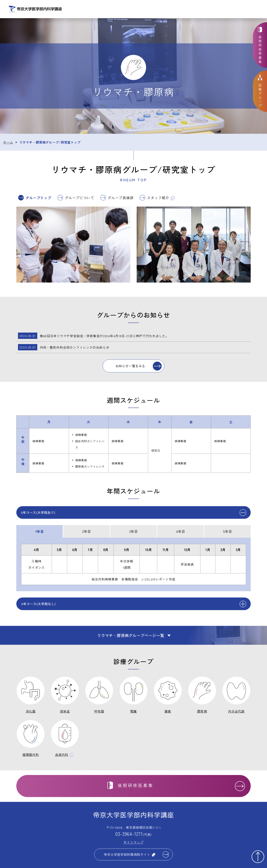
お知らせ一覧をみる (130, 367)
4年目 (181, 532)
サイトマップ (133, 843)
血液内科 (64, 755)
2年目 (86, 532)
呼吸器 (99, 712)
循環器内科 (31, 755)
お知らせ (124, 9)
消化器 (31, 712)
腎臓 (133, 712)
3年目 (133, 532)
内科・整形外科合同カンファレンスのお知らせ (64, 348)
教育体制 (201, 9)
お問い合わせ (227, 9)
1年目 (40, 532)
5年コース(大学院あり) (38, 513)
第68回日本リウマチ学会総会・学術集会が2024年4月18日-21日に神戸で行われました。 (93, 336)
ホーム (8, 143)
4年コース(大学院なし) (38, 604)
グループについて (80, 198)
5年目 (228, 532)
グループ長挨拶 (121, 198)
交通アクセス (252, 9)
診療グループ (175, 9)
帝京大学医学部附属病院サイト (130, 855)
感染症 (65, 712)
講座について (150, 9)
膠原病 (202, 712)
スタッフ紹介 (161, 198)
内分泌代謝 (236, 712)
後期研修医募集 (260, 50)
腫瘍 (168, 712)
